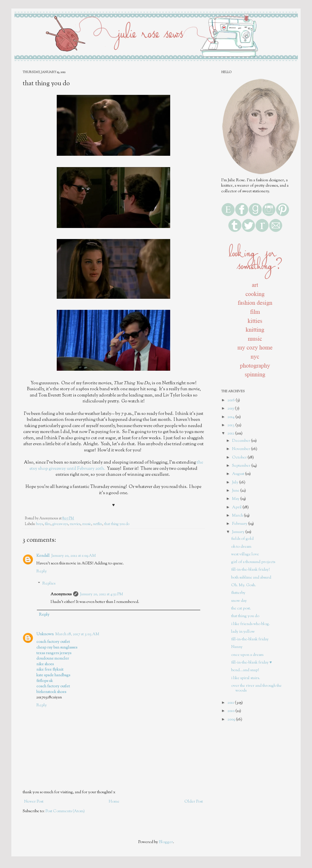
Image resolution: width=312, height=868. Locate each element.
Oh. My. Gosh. (244, 585)
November (242, 449)
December (242, 441)
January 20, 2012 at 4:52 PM (102, 594)
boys (39, 524)
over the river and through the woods (256, 688)
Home (114, 802)
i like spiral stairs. (246, 678)
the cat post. (241, 609)
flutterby (238, 593)
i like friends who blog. (251, 624)
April (237, 507)
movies (75, 524)
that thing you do (117, 524)
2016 (232, 400)
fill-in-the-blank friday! (250, 570)
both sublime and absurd (251, 578)
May (236, 499)
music (87, 524)
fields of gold (242, 539)
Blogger (166, 842)
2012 (231, 434)
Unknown (45, 634)
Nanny (237, 647)
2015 (231, 409)
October (240, 458)
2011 (231, 703)
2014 (231, 417)
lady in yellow (243, 632)
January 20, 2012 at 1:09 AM (74, 556)
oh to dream (241, 547)
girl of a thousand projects (253, 562)
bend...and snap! (245, 670)
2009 (232, 720)
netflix (98, 524)
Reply (42, 571)
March (238, 516)
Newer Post (34, 802)
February (240, 524)
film (48, 524)
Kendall (43, 556)
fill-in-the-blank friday (250, 639)
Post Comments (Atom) (65, 811)
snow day (239, 601)
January (239, 532)
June (236, 491)
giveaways (60, 524)
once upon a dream (247, 655)
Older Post (194, 802)
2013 (231, 425)
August (239, 474)
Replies (49, 584)
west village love (245, 555)
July (236, 483)
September (242, 466)
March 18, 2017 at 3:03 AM (77, 634)
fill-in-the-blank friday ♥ (251, 663)
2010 (231, 711)
